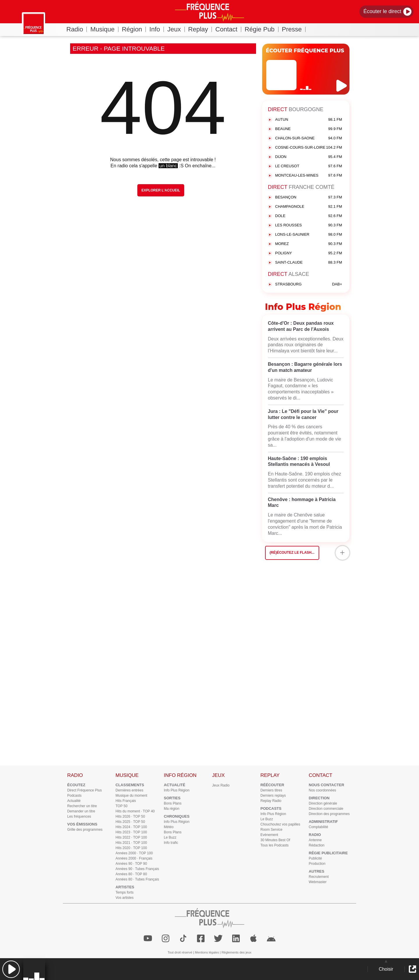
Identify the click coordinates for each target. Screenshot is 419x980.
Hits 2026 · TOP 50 (130, 816)
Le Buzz (170, 837)
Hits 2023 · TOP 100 (131, 832)
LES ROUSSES (309, 225)
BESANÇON (309, 197)
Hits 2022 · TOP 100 (131, 837)
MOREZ (309, 244)
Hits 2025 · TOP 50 (130, 822)
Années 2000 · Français (134, 858)
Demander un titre (81, 811)
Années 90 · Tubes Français (137, 869)
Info (157, 29)
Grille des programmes (85, 830)
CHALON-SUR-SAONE (309, 138)
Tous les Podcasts (275, 845)
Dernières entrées (129, 790)
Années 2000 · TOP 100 (134, 853)
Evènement (269, 835)
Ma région (172, 809)
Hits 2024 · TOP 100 (131, 827)
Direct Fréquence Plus (85, 790)
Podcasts (74, 796)
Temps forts (125, 892)
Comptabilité (318, 827)
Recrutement (319, 877)
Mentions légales (207, 952)
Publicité (315, 858)
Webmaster (318, 882)
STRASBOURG (309, 284)
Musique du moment (131, 796)
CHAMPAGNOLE (309, 207)
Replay (200, 29)
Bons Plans (173, 803)
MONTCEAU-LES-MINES (309, 176)
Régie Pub (262, 29)
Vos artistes (125, 898)
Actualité (74, 801)
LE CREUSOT (309, 166)
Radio (77, 29)
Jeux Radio (221, 785)
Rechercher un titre (82, 806)
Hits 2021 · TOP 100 (131, 843)
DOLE (309, 216)
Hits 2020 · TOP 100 (131, 848)
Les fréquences (79, 816)
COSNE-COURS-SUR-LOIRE (309, 148)
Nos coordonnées (322, 790)
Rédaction (317, 845)
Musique (104, 29)
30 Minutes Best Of (275, 840)
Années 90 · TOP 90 (131, 864)
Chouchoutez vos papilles (280, 824)
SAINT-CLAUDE (309, 263)
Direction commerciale (326, 809)
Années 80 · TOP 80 (131, 874)
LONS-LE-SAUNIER (309, 235)
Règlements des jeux (236, 952)
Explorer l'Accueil (161, 190)
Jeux (176, 29)
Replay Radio (271, 801)
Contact (228, 29)
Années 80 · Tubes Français (137, 879)
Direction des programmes (329, 814)
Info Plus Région (177, 790)
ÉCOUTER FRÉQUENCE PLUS (305, 51)
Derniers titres (271, 790)
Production (317, 864)
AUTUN (309, 120)
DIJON (309, 157)
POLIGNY (309, 253)
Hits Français (126, 801)
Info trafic (171, 843)
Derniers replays (273, 796)
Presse (294, 29)
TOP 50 (121, 806)
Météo (169, 827)
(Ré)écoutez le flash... (292, 553)
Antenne (315, 840)
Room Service (271, 830)
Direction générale (323, 803)
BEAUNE (309, 129)
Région (134, 29)
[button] (11, 969)
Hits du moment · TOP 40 (135, 811)
